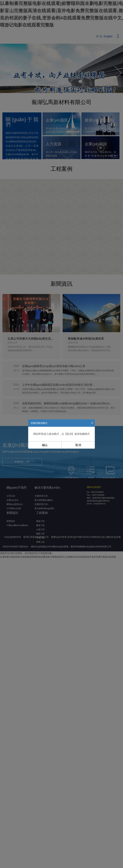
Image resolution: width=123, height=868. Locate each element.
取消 (78, 445)
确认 (45, 445)
